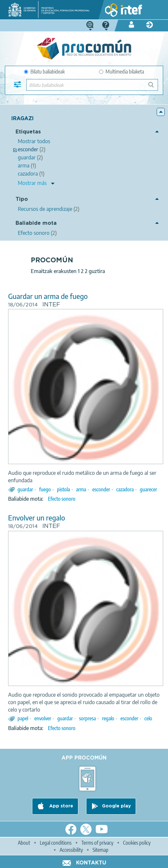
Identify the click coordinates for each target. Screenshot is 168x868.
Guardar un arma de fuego (48, 296)
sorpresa (87, 718)
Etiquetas (28, 132)
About (24, 843)
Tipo (22, 199)
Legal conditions (56, 843)
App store (61, 806)
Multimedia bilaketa (122, 72)
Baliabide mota (36, 223)
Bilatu (154, 87)
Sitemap (101, 850)
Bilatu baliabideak (44, 72)
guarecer (148, 489)
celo (148, 718)
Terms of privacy (97, 843)
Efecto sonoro (62, 499)
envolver (43, 718)
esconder (101, 489)
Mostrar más (32, 183)
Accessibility (71, 850)
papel (23, 718)
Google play (116, 806)
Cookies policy (137, 843)
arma (81, 489)
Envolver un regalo (37, 518)
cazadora (125, 489)
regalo (108, 718)
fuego (45, 489)
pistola (63, 489)
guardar (25, 489)
